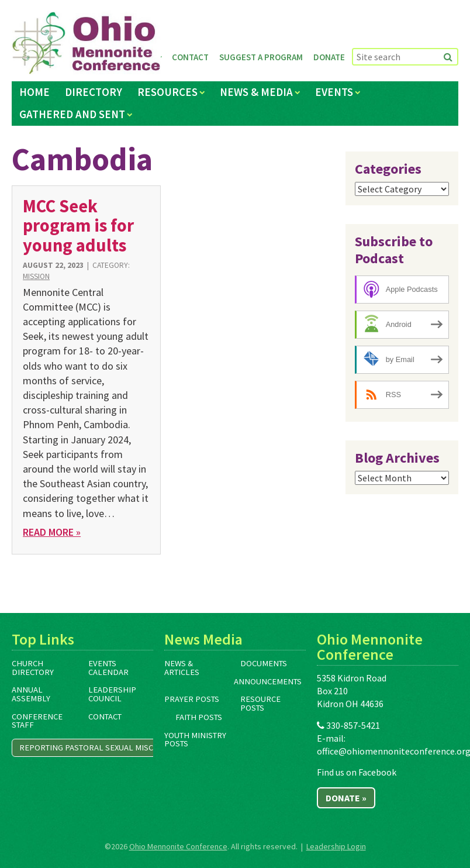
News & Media (256, 92)
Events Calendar (108, 668)
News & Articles (182, 668)
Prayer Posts (192, 699)
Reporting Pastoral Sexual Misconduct (102, 748)
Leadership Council (112, 694)
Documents (264, 663)
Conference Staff (37, 721)
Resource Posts (260, 703)
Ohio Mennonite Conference (178, 846)
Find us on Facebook (357, 772)
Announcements (268, 681)
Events (334, 92)
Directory (94, 92)
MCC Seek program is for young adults (78, 225)
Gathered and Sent (72, 114)
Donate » (346, 798)
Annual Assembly (31, 694)
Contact (190, 57)
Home (34, 92)
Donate (329, 57)
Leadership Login (336, 846)
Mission (36, 276)
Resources (167, 92)
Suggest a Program (261, 57)
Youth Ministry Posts (195, 740)
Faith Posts (199, 717)
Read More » (52, 532)
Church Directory (33, 668)
